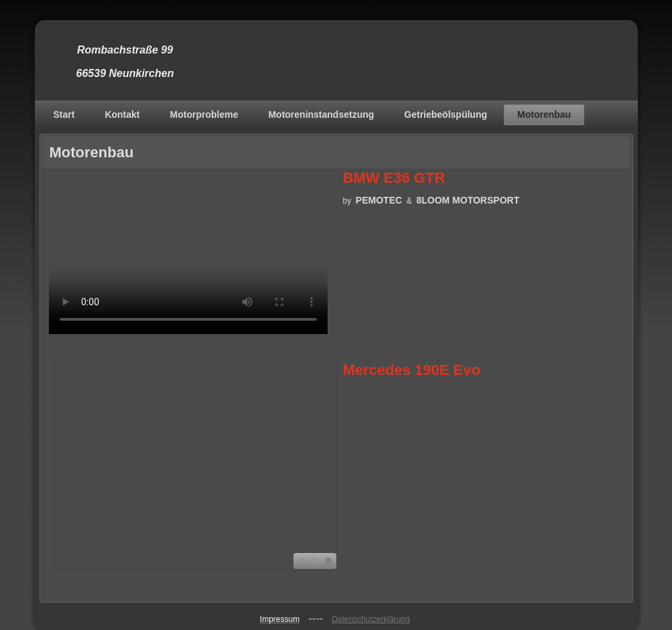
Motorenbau (544, 114)
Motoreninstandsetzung (321, 114)
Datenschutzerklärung (371, 619)
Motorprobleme (204, 114)
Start (64, 114)
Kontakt (122, 114)
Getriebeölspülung (446, 114)
